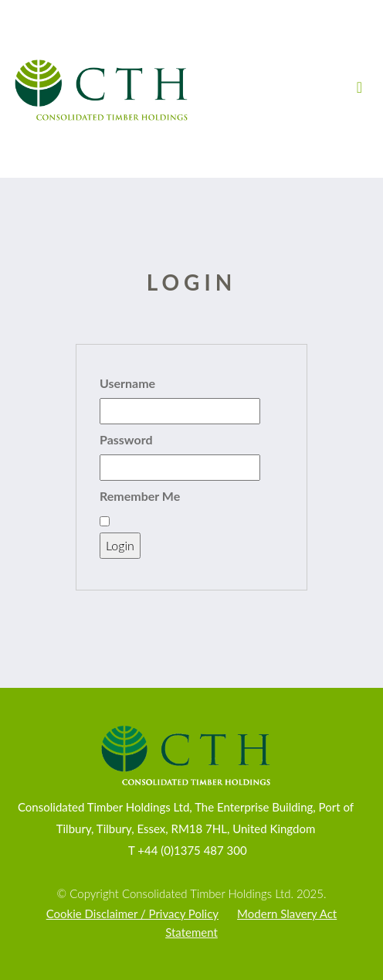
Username (127, 383)
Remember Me (140, 496)
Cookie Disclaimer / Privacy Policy (132, 914)
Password (126, 439)
